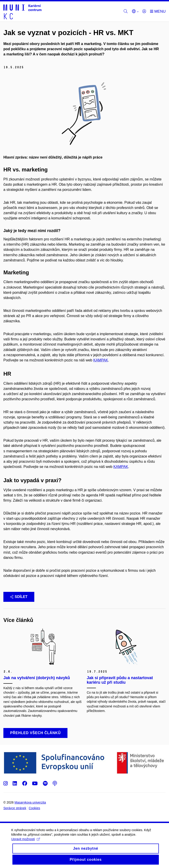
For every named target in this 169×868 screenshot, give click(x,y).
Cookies (34, 808)
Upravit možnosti (26, 843)
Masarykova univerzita (30, 802)
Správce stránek (15, 808)
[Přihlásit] (144, 12)
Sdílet (19, 597)
